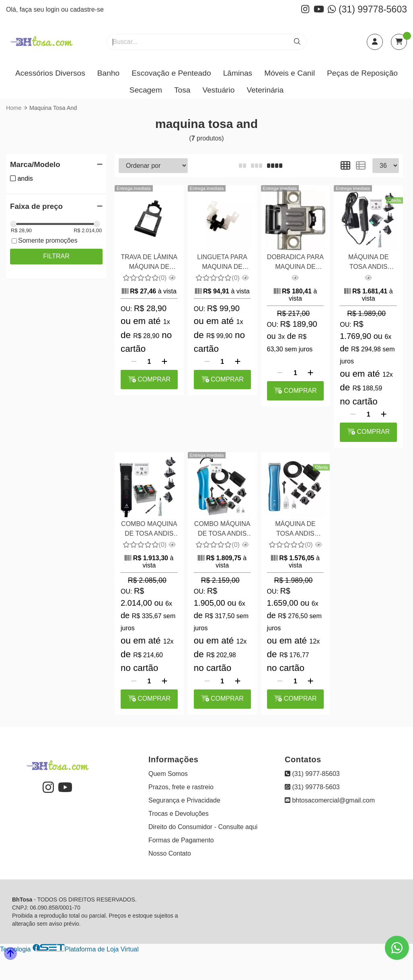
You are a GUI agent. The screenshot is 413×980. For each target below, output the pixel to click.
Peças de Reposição (362, 73)
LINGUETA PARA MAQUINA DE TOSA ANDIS (222, 263)
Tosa (182, 90)
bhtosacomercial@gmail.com (330, 800)
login (53, 9)
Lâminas (238, 73)
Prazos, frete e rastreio (181, 787)
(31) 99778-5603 (367, 9)
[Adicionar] (164, 362)
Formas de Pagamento (181, 840)
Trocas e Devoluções (179, 814)
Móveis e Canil (290, 73)
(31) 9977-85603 (312, 774)
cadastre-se (87, 9)
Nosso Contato (170, 853)
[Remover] (134, 362)
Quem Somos (168, 774)
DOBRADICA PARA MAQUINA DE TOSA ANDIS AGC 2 (295, 263)
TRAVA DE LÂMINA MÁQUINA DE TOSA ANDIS (149, 263)
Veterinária (265, 90)
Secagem (146, 90)
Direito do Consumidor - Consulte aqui (203, 827)
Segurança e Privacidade (184, 800)
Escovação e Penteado (171, 73)
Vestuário (218, 90)
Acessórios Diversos (50, 73)
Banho (108, 73)
